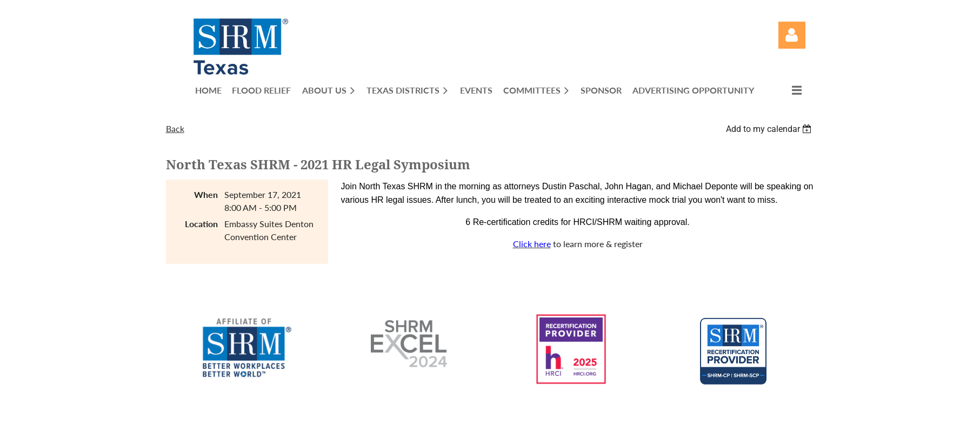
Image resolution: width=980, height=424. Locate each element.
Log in (792, 35)
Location (201, 224)
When (206, 194)
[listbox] (770, 129)
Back (175, 128)
